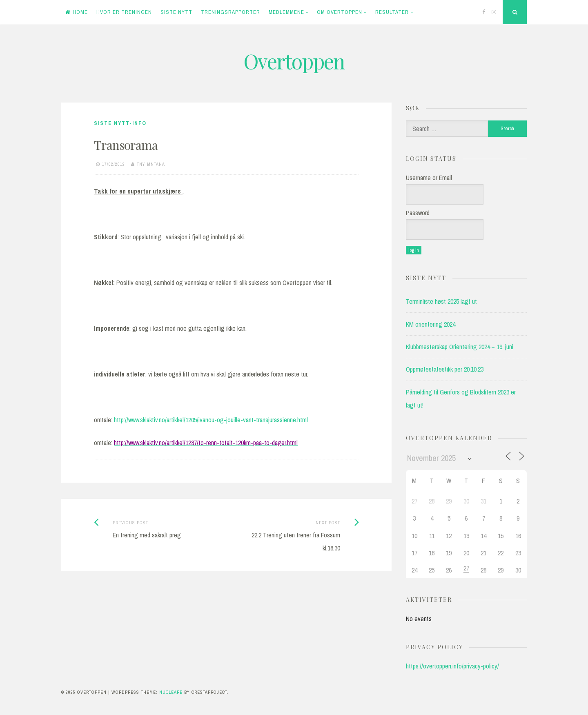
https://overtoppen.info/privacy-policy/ (452, 666)
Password (418, 213)
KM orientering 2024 (431, 324)
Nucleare (171, 692)
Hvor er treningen (124, 12)
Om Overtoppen (340, 12)
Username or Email (429, 178)
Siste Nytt (176, 12)
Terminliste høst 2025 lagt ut (441, 301)
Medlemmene (286, 12)
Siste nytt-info (120, 123)
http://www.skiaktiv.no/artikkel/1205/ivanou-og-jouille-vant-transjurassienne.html (211, 420)
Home (77, 12)
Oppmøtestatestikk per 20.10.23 (445, 369)
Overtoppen (294, 61)
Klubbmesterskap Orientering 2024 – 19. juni (460, 347)
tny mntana (151, 164)
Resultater (392, 12)
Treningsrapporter (231, 12)
